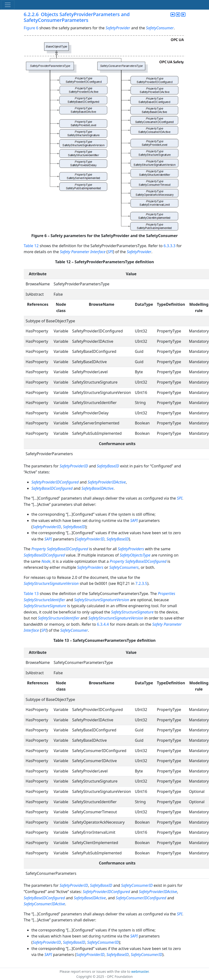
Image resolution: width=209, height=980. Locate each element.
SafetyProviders (131, 549)
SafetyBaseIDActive (98, 488)
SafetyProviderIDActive (107, 482)
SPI (110, 252)
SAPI (134, 521)
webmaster (140, 971)
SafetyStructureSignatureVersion (51, 583)
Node (46, 561)
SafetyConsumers (124, 567)
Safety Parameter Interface (83, 252)
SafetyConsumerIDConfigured (141, 898)
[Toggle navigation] (8, 5)
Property (39, 549)
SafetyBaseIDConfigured (52, 488)
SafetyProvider (118, 28)
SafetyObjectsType (135, 555)
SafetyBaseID (108, 466)
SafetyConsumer (160, 28)
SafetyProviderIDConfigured (55, 482)
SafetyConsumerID (137, 885)
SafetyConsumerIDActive (44, 904)
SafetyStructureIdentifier (45, 600)
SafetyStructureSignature (45, 606)
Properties (166, 594)
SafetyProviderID (74, 466)
